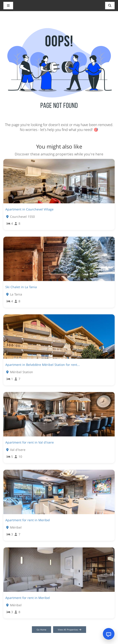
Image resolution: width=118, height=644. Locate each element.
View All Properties (70, 630)
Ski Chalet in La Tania (21, 287)
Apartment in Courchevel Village (29, 209)
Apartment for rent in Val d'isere (30, 442)
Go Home (41, 630)
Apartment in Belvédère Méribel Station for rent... (43, 365)
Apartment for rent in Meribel (28, 520)
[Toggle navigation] (110, 6)
